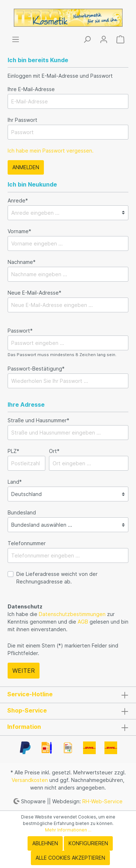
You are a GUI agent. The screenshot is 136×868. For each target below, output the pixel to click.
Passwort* (20, 331)
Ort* (54, 451)
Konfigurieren (88, 843)
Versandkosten (30, 780)
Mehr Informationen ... (68, 830)
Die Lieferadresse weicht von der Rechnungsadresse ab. (57, 578)
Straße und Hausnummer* (38, 420)
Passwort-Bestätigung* (36, 369)
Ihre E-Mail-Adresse (31, 89)
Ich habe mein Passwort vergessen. (51, 151)
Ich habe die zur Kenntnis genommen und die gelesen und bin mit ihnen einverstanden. (68, 622)
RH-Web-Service (102, 801)
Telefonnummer (27, 543)
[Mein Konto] (104, 39)
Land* (15, 482)
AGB (83, 622)
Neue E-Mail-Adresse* (34, 293)
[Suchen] (87, 39)
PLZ (13, 451)
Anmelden (26, 167)
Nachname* (22, 262)
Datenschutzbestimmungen (72, 614)
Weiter (24, 671)
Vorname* (19, 231)
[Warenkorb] (120, 39)
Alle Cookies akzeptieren (70, 858)
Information (24, 727)
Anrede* (18, 200)
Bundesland (22, 512)
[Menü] (16, 39)
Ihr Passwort (22, 120)
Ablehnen (45, 843)
